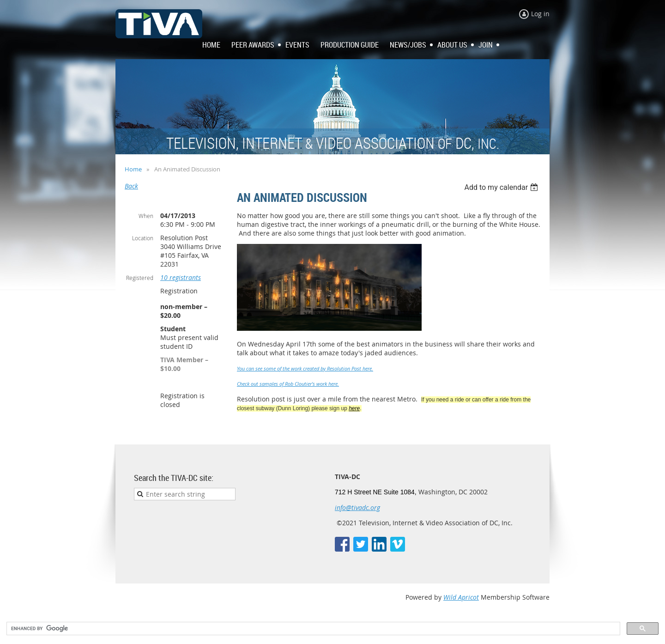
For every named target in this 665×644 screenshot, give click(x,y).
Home (133, 169)
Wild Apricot (461, 597)
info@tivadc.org (357, 507)
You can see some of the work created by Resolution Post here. (305, 368)
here (354, 408)
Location (143, 238)
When (146, 216)
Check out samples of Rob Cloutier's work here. (288, 384)
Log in (540, 14)
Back (131, 186)
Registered (140, 278)
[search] (312, 629)
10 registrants (181, 277)
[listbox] (502, 187)
